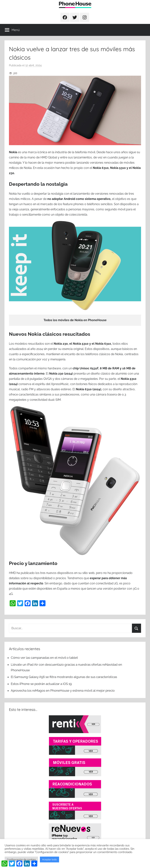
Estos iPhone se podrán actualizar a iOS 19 (42, 684)
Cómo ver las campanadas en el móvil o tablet (44, 658)
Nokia (13, 152)
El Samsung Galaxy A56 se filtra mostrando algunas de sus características (64, 677)
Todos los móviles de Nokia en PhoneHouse (75, 320)
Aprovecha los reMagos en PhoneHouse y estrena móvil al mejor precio (63, 691)
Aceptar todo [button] (49, 859)
